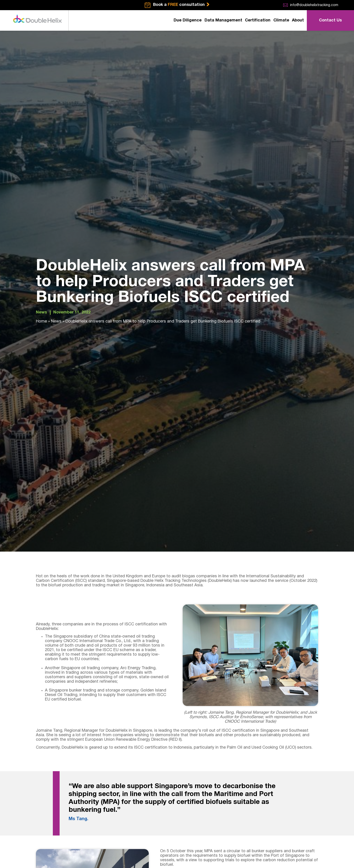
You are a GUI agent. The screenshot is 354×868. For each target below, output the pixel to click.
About (298, 20)
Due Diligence (188, 20)
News (41, 312)
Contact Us (330, 20)
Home (41, 321)
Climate (281, 20)
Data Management (223, 20)
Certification (258, 20)
